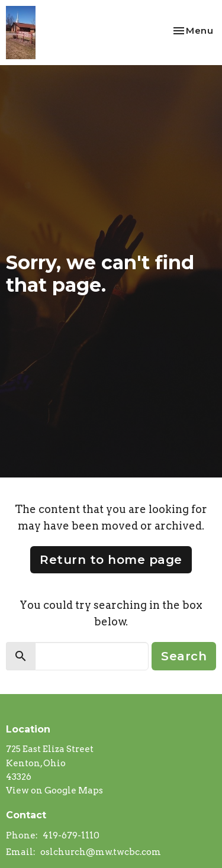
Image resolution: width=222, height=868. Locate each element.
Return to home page (111, 560)
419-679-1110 (71, 835)
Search (184, 656)
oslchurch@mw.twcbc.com (101, 852)
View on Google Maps (54, 790)
